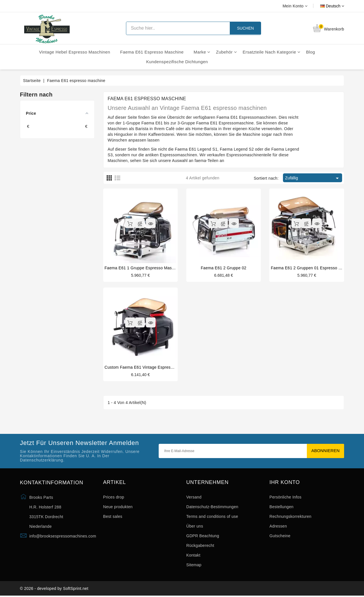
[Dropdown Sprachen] (326, 6)
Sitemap (194, 565)
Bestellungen (282, 507)
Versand (194, 498)
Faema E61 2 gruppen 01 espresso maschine (313, 268)
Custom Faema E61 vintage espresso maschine (149, 367)
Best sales (113, 517)
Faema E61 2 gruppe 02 (224, 268)
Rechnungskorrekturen (291, 517)
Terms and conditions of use (212, 517)
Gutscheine (280, 536)
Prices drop (114, 498)
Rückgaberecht (200, 546)
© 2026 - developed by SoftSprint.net (54, 589)
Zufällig (313, 178)
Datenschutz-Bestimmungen (212, 507)
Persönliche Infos (286, 498)
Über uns (195, 527)
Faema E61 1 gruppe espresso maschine (143, 268)
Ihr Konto (285, 483)
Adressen (278, 527)
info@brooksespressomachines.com (63, 536)
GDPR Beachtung (203, 536)
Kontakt (193, 556)
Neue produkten (118, 507)
